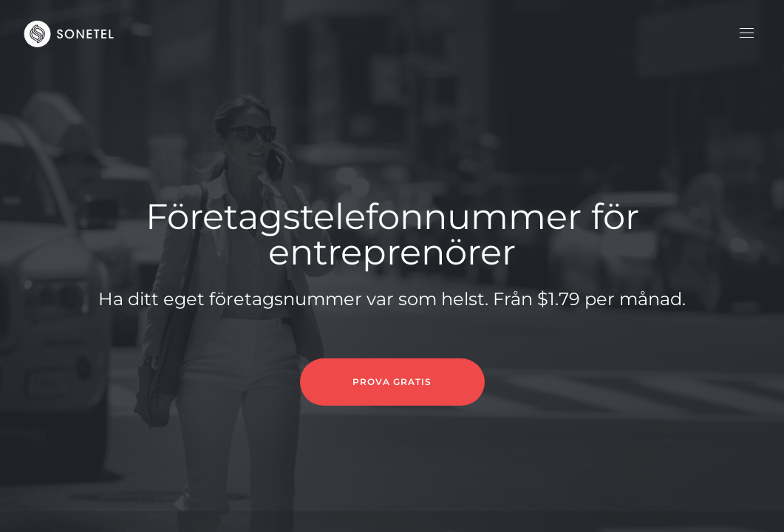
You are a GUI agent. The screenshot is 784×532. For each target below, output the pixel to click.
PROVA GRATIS (392, 382)
